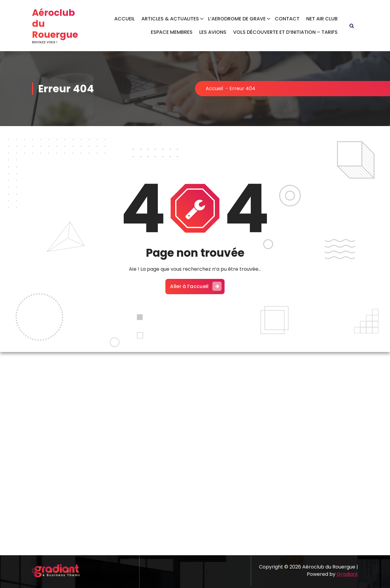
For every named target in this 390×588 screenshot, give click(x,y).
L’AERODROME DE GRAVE (237, 19)
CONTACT (287, 19)
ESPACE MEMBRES (172, 32)
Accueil (214, 88)
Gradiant (347, 574)
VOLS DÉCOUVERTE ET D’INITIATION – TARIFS (285, 32)
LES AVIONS (213, 32)
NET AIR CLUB (322, 19)
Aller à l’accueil (196, 286)
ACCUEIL (124, 19)
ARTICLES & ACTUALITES (170, 19)
